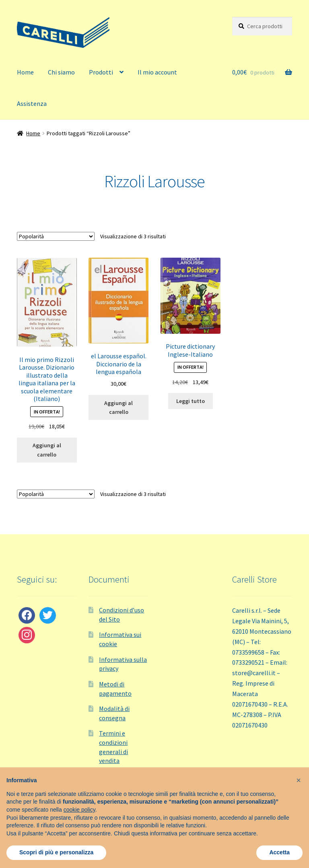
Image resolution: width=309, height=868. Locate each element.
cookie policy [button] (79, 810)
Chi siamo (61, 72)
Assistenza (32, 103)
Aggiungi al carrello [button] (47, 450)
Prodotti (101, 72)
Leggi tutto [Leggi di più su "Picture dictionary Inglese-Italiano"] (191, 401)
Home (25, 72)
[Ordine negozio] (56, 236)
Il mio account (157, 72)
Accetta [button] (279, 852)
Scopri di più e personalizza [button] (56, 852)
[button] (299, 780)
